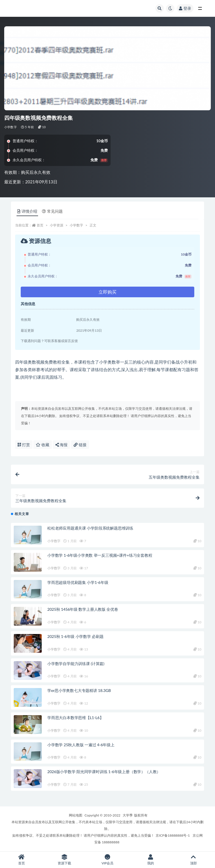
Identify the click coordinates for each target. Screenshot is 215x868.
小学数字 (10, 127)
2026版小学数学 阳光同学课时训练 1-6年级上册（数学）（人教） (104, 772)
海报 (62, 445)
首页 (40, 225)
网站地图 (76, 815)
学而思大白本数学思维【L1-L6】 (75, 718)
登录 (185, 8)
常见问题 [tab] (52, 211)
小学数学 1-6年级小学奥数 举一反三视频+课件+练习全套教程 (100, 555)
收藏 (43, 445)
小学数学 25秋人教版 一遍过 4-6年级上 (81, 745)
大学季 (128, 815)
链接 (80, 445)
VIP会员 (107, 860)
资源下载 (65, 860)
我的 (151, 860)
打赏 (24, 445)
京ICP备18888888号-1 (173, 835)
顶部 (193, 860)
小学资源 (57, 225)
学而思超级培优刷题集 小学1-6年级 (78, 582)
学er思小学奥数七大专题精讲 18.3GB (79, 690)
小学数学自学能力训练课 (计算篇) (76, 664)
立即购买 (107, 292)
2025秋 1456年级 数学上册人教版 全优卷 (83, 609)
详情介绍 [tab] (27, 211)
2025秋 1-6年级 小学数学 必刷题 (75, 636)
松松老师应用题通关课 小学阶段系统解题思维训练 (90, 528)
